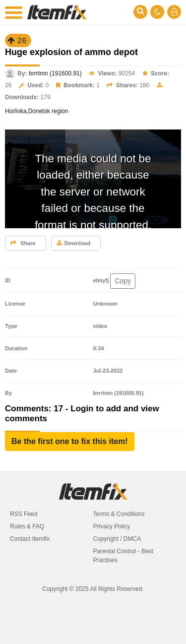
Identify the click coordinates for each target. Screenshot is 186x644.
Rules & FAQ (27, 526)
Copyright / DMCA (117, 539)
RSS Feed (24, 514)
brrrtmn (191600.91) (55, 73)
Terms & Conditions (119, 514)
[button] (70, 442)
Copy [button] (123, 281)
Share (23, 243)
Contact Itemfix (30, 539)
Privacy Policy (112, 526)
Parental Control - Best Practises (123, 556)
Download (74, 243)
